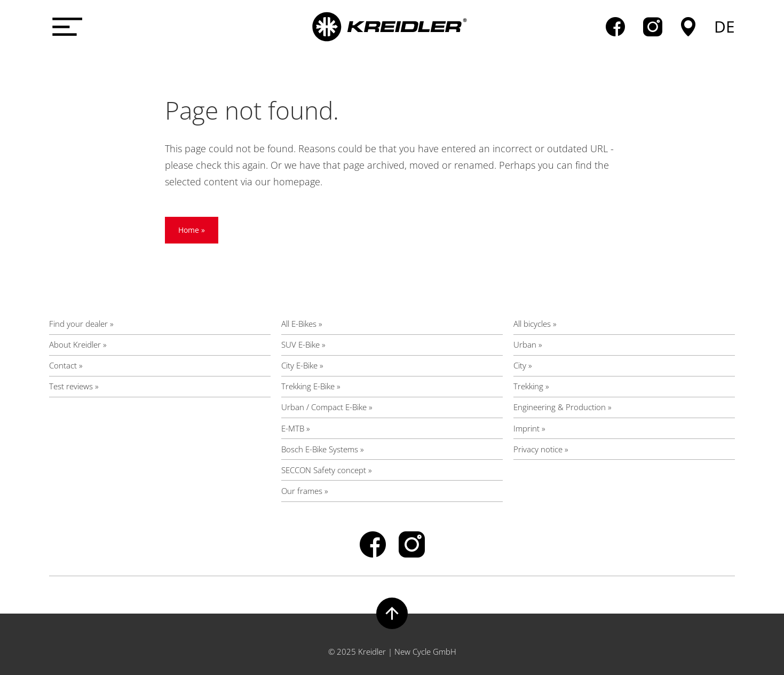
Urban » (528, 344)
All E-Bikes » (302, 324)
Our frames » (305, 491)
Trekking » (531, 386)
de (724, 27)
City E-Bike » (302, 365)
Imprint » (529, 428)
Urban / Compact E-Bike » (327, 407)
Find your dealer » (81, 324)
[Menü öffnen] (65, 27)
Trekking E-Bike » (311, 386)
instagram (653, 27)
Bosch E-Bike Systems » (323, 449)
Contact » (66, 365)
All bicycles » (535, 324)
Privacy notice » (541, 449)
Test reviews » (74, 386)
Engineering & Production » (563, 407)
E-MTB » (296, 428)
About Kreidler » (78, 344)
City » (523, 365)
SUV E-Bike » (303, 344)
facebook (615, 27)
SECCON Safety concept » (327, 470)
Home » (192, 230)
